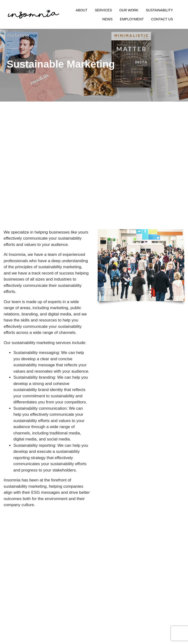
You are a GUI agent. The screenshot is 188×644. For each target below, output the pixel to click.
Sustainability (159, 10)
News (107, 19)
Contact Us (162, 19)
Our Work (129, 10)
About (82, 10)
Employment (132, 19)
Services (103, 10)
